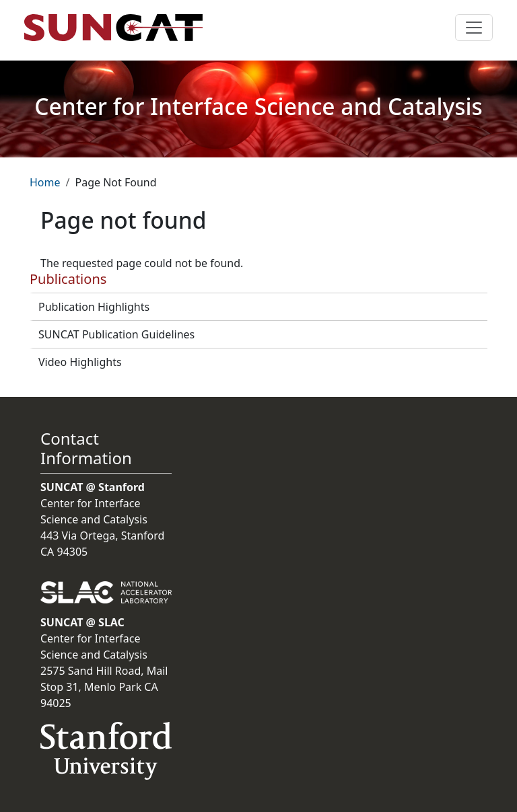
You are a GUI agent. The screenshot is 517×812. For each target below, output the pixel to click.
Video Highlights (80, 362)
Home (45, 182)
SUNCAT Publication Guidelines (116, 334)
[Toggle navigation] (474, 28)
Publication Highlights (94, 307)
